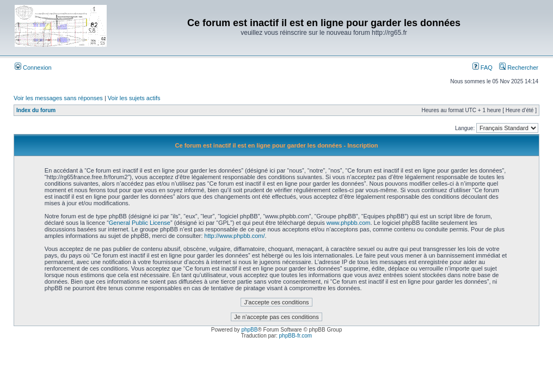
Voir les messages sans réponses (58, 98)
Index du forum (36, 110)
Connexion (33, 68)
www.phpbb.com (349, 223)
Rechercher (519, 68)
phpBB (249, 330)
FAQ (483, 68)
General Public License (140, 223)
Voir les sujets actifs (134, 98)
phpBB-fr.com (296, 336)
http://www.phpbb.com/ (234, 236)
